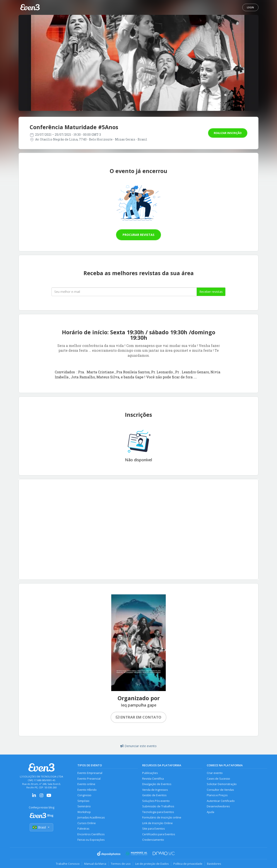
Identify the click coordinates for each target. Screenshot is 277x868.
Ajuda (210, 812)
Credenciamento (153, 840)
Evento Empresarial (90, 773)
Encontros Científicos (91, 834)
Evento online (86, 784)
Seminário (84, 806)
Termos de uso (121, 864)
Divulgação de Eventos (157, 784)
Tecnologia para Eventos (158, 812)
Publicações (150, 773)
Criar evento (215, 773)
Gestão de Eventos (154, 795)
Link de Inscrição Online (157, 823)
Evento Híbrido (87, 790)
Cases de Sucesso (218, 779)
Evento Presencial (89, 779)
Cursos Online (87, 823)
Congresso (84, 795)
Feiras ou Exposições (91, 840)
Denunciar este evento (138, 746)
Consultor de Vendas (220, 790)
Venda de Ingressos (155, 790)
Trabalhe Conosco (68, 864)
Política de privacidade (188, 864)
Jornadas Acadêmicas (91, 817)
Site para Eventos (153, 829)
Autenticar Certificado (221, 801)
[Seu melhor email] (124, 292)
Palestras (83, 829)
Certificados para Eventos (159, 834)
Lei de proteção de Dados (152, 864)
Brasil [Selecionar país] (41, 827)
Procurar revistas (138, 235)
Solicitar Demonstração (222, 784)
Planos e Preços (217, 795)
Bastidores (214, 864)
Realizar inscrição (228, 133)
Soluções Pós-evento (156, 801)
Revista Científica (153, 779)
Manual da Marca (95, 864)
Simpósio (83, 801)
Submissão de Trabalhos (158, 806)
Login (250, 7)
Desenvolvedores (218, 806)
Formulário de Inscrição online (162, 817)
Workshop (84, 812)
